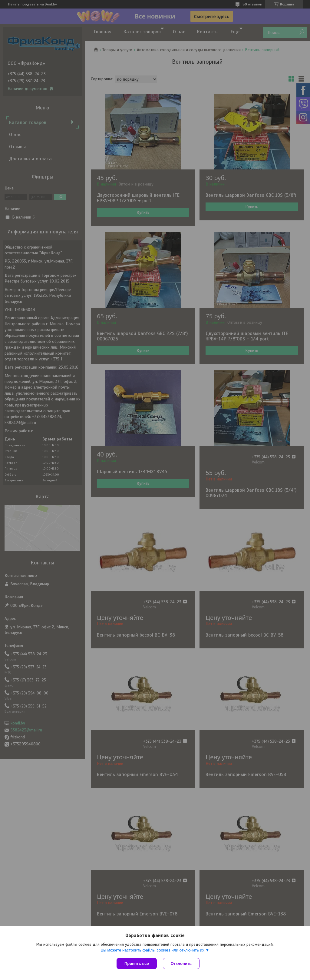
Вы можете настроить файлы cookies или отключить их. (153, 950)
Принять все (137, 963)
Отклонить (181, 963)
